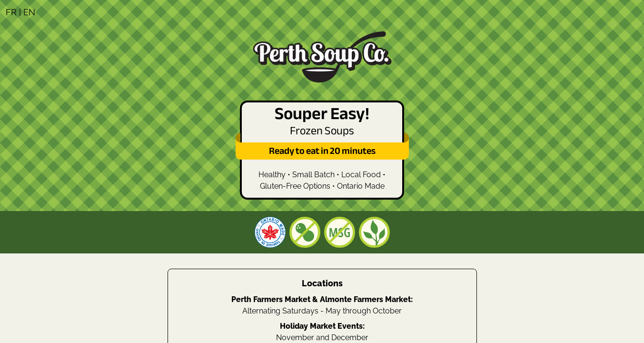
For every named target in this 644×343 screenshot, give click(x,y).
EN (29, 12)
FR (11, 12)
